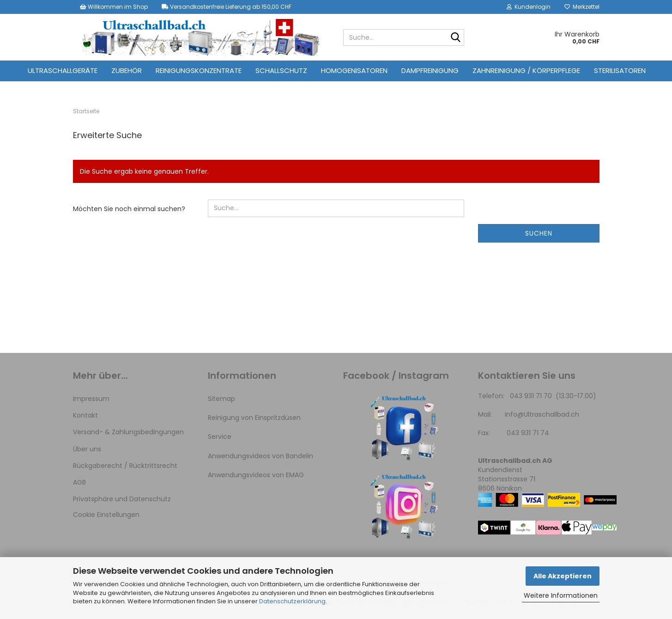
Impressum (91, 399)
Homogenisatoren (354, 70)
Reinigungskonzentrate (199, 70)
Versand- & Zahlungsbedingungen (128, 432)
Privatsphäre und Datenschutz (122, 499)
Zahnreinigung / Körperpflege (526, 70)
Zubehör (127, 70)
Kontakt (85, 415)
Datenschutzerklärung (292, 601)
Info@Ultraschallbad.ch (542, 414)
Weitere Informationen (561, 595)
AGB (79, 482)
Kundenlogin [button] (529, 7)
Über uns (87, 449)
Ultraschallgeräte (63, 70)
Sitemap (221, 399)
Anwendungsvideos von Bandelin (260, 456)
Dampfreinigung (430, 70)
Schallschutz (281, 70)
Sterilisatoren (620, 70)
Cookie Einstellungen (106, 515)
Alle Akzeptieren (563, 576)
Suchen (539, 233)
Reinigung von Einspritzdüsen (254, 418)
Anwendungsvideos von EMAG (256, 475)
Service (220, 437)
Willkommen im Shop (114, 7)
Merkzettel (582, 7)
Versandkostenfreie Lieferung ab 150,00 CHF (227, 7)
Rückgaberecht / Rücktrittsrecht (125, 466)
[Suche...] (455, 38)
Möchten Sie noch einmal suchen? (129, 209)
